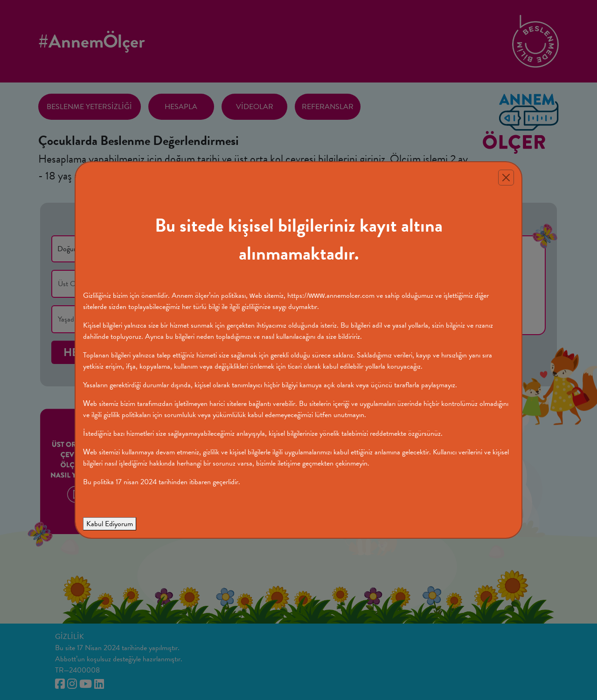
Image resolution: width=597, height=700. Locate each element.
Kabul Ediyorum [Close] (110, 524)
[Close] (506, 178)
